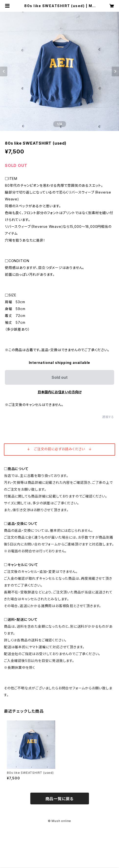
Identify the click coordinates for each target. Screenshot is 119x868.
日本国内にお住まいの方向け (60, 392)
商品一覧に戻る (60, 799)
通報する (108, 417)
